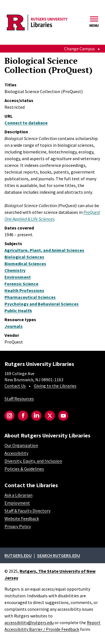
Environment (18, 277)
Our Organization (21, 445)
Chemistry (15, 270)
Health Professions (24, 290)
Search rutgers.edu (59, 555)
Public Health (18, 311)
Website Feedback (22, 518)
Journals (14, 326)
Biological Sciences (24, 257)
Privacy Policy (18, 526)
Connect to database (26, 123)
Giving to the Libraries (55, 386)
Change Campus (80, 49)
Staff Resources (19, 399)
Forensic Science (21, 284)
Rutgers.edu (18, 555)
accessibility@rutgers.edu (29, 622)
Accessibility (16, 453)
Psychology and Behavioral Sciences (42, 304)
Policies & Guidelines (24, 469)
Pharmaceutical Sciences (30, 297)
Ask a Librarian (18, 495)
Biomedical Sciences (25, 264)
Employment (17, 503)
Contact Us (15, 386)
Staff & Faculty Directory (27, 511)
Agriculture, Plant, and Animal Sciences (44, 250)
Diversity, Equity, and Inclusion (33, 461)
